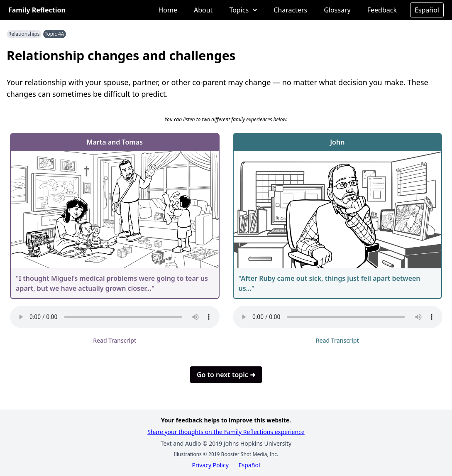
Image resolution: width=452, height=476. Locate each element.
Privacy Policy (210, 465)
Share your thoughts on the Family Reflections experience (226, 432)
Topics (243, 10)
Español (427, 10)
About (203, 10)
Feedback (382, 10)
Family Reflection (37, 10)
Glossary (337, 10)
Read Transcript (115, 340)
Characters (290, 10)
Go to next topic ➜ (226, 375)
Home (168, 10)
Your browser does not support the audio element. (115, 317)
